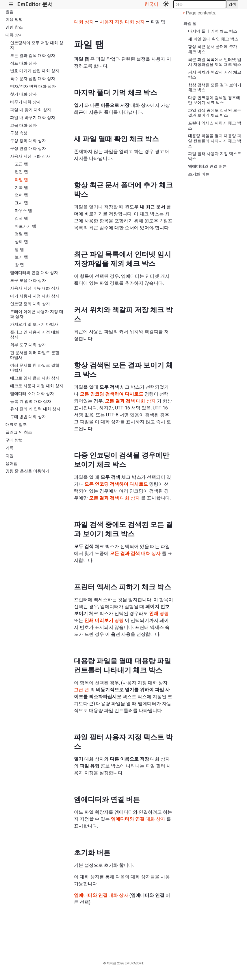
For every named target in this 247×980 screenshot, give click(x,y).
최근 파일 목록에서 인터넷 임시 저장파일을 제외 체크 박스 (215, 62)
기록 (10, 448)
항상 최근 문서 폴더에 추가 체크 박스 (213, 49)
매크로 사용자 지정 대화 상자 (37, 386)
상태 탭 (21, 242)
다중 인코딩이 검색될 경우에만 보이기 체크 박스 (214, 100)
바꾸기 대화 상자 (25, 102)
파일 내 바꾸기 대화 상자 (33, 118)
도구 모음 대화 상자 (28, 281)
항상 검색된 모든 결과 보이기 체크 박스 (215, 87)
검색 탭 (21, 218)
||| (11, 4)
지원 (10, 456)
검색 (232, 4)
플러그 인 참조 (19, 432)
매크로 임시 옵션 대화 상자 (35, 378)
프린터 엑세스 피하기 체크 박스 (215, 126)
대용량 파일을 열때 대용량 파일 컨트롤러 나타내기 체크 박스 (215, 141)
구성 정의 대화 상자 (28, 141)
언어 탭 (21, 195)
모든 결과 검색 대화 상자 (33, 56)
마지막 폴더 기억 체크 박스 (213, 31)
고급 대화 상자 (23, 125)
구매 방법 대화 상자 (28, 417)
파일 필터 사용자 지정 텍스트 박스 (215, 156)
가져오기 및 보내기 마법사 (34, 324)
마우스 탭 (23, 211)
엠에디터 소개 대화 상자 (32, 394)
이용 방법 (14, 19)
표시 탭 (21, 203)
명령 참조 (14, 27)
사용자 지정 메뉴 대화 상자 (35, 288)
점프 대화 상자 (23, 63)
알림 (10, 12)
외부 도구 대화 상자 (28, 345)
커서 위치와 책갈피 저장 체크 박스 (215, 75)
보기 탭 (21, 257)
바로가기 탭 (25, 226)
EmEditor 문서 (35, 4)
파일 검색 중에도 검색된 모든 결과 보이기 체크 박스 (215, 113)
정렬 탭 (21, 234)
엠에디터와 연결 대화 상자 (34, 273)
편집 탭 (21, 172)
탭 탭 (19, 250)
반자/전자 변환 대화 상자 (33, 86)
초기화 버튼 (199, 174)
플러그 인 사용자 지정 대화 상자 (35, 335)
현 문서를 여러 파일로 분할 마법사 (35, 355)
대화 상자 (14, 35)
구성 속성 (19, 133)
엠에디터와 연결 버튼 (207, 166)
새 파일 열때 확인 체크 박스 (213, 39)
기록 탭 (21, 188)
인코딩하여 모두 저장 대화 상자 (37, 45)
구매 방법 (14, 440)
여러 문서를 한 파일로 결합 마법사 (35, 368)
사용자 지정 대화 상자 (30, 156)
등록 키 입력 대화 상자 (31, 401)
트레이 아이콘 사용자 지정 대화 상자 (37, 314)
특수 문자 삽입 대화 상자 (33, 79)
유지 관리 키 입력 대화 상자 (35, 409)
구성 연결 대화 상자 (28, 149)
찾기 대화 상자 (23, 94)
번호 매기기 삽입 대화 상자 (35, 71)
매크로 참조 (16, 425)
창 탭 (19, 265)
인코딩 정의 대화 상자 (30, 304)
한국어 (151, 4)
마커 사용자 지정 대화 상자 (35, 296)
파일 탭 (21, 180)
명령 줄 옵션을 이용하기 (27, 471)
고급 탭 (21, 164)
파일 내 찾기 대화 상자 (31, 110)
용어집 (12, 464)
